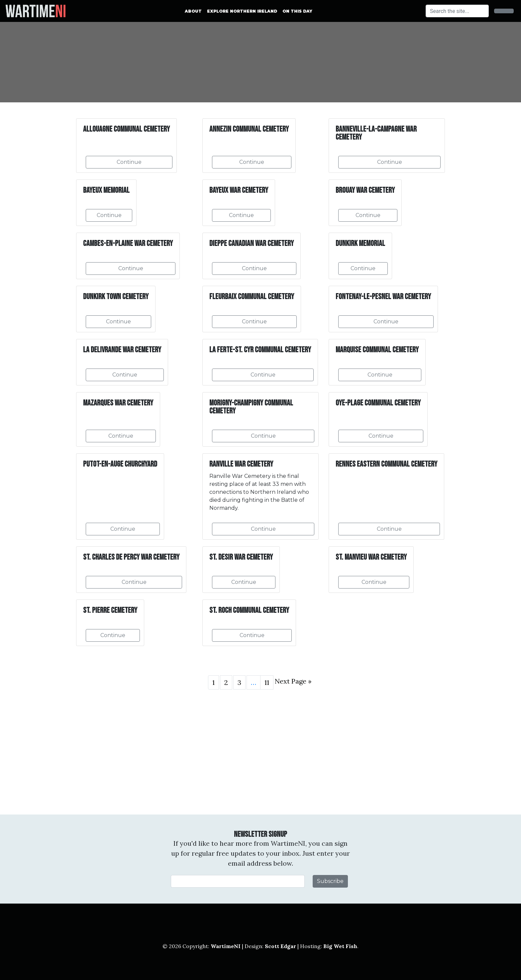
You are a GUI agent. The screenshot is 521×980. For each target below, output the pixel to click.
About (193, 11)
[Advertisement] (260, 752)
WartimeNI (226, 946)
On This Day (297, 11)
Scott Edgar (280, 946)
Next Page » (293, 681)
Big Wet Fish (340, 946)
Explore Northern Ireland (242, 11)
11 (267, 682)
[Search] (457, 11)
